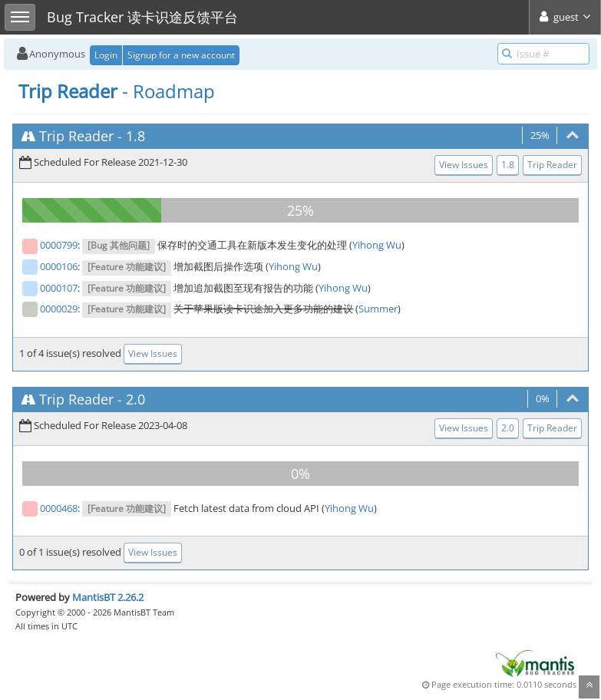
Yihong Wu (377, 245)
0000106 (59, 266)
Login (106, 55)
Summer (378, 309)
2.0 (135, 399)
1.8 (135, 136)
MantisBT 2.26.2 (108, 597)
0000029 (59, 309)
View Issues (464, 165)
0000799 (59, 245)
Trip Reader (76, 136)
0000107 (59, 288)
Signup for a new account (181, 55)
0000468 (59, 508)
